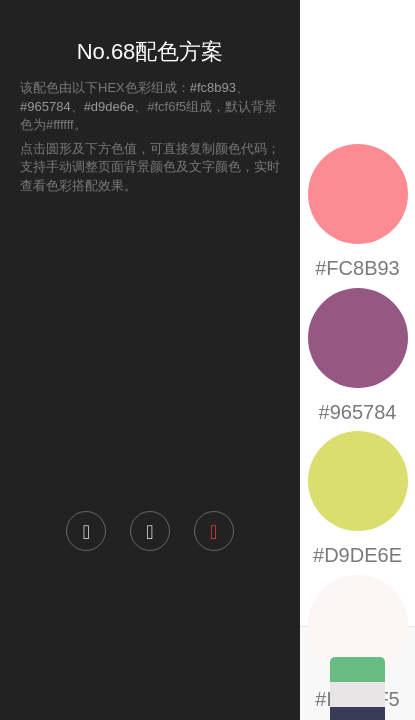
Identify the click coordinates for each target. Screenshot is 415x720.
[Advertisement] (150, 351)
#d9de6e (109, 106)
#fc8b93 (213, 87)
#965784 (45, 106)
